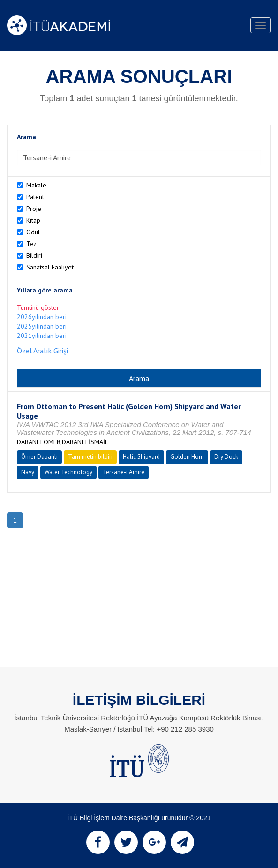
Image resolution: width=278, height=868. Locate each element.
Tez (31, 244)
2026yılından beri (42, 317)
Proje (34, 209)
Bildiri (34, 255)
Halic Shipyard (141, 457)
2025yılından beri (42, 326)
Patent (35, 197)
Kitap (33, 220)
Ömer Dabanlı (39, 457)
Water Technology (68, 472)
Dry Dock (226, 457)
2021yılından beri (42, 336)
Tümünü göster (38, 307)
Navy (28, 472)
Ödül (33, 232)
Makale (36, 185)
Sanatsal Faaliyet (50, 267)
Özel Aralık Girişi (42, 351)
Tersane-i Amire (124, 472)
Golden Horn (187, 457)
